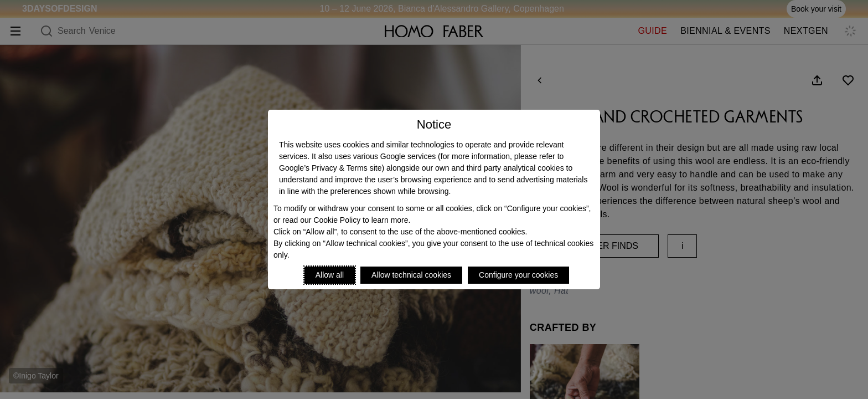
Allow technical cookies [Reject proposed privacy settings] (411, 275)
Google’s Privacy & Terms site (330, 168)
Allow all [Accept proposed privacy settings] (330, 275)
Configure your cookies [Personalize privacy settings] (518, 275)
